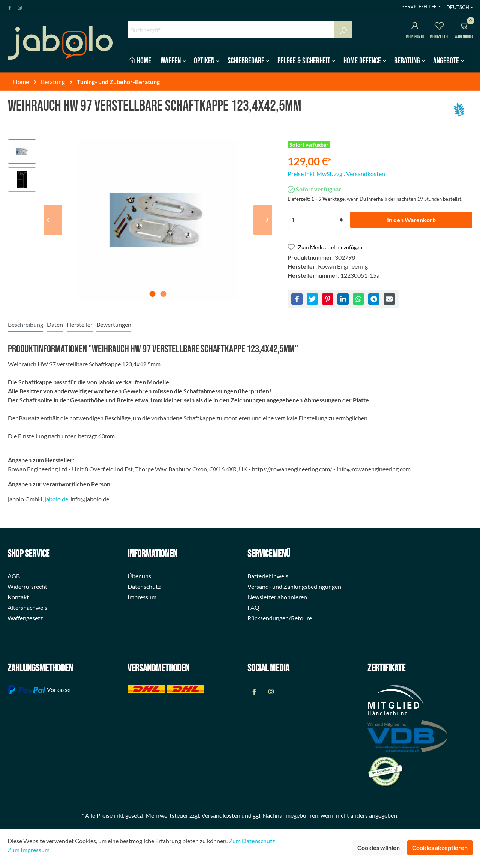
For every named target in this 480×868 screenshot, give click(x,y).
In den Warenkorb (411, 220)
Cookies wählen (379, 848)
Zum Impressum (28, 850)
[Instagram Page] (20, 6)
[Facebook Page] (10, 6)
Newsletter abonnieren (277, 597)
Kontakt (18, 597)
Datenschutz (144, 586)
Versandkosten (221, 815)
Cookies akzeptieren (440, 848)
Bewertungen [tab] (114, 324)
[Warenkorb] (463, 27)
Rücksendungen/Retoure (280, 618)
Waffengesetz (25, 618)
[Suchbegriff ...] (231, 30)
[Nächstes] (265, 220)
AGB (14, 576)
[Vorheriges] (51, 220)
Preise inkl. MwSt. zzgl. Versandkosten (336, 174)
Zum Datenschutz (252, 841)
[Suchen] (343, 30)
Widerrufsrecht (27, 586)
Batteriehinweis (268, 576)
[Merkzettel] (439, 27)
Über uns (139, 576)
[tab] (25, 324)
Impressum (142, 597)
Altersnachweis (27, 607)
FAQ (253, 607)
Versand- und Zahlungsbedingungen (294, 586)
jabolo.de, (57, 499)
